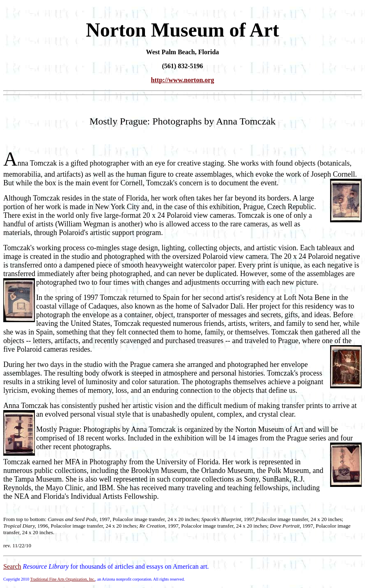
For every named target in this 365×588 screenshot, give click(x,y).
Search (12, 566)
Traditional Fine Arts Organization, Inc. (62, 579)
